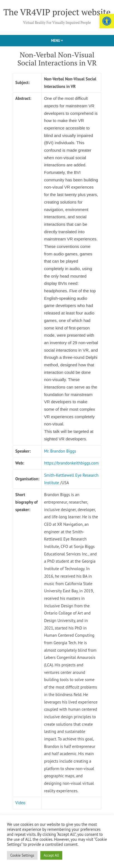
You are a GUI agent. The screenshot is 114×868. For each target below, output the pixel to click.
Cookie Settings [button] (22, 855)
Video (20, 803)
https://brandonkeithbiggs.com (71, 463)
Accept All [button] (51, 855)
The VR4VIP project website (57, 12)
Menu (66, 40)
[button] (107, 21)
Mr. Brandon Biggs (60, 451)
